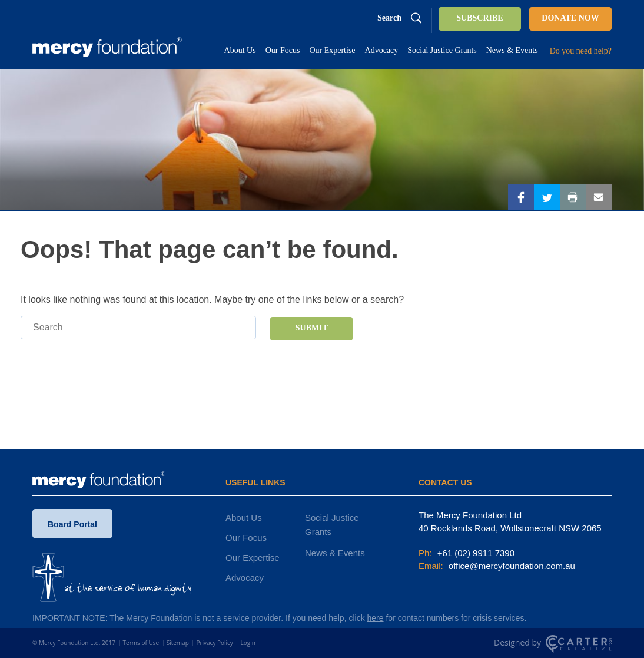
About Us (244, 518)
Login (248, 643)
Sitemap (178, 643)
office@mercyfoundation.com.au (511, 566)
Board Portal (72, 524)
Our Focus (246, 538)
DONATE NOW (570, 18)
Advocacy (245, 578)
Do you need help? (581, 51)
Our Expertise (253, 558)
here (376, 618)
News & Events (335, 553)
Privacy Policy (214, 643)
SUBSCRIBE (479, 18)
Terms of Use (141, 643)
